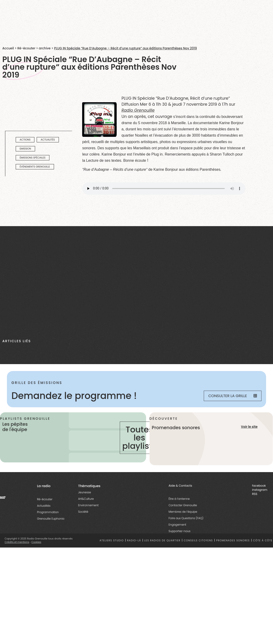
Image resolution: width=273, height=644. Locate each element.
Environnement (88, 505)
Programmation (48, 512)
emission (25, 149)
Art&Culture (86, 499)
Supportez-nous (179, 531)
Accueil (8, 48)
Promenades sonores (233, 541)
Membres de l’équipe (183, 512)
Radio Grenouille (138, 110)
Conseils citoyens (198, 541)
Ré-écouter (26, 48)
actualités (48, 140)
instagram (260, 490)
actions (25, 140)
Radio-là (134, 541)
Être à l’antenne (179, 499)
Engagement (177, 525)
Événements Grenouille (35, 167)
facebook (259, 486)
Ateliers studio (112, 541)
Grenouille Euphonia (51, 519)
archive (45, 48)
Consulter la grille (233, 396)
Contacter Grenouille (183, 505)
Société (83, 512)
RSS (255, 494)
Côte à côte (263, 541)
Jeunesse (84, 492)
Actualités (44, 506)
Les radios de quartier (162, 541)
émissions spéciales (33, 158)
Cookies (36, 542)
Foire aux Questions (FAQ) (186, 518)
